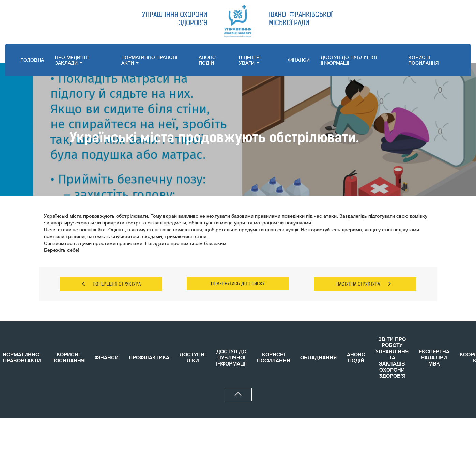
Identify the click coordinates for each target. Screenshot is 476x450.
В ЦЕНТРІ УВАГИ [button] (250, 60)
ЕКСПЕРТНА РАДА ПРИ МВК (434, 358)
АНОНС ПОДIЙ (207, 60)
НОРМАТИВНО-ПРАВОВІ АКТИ (22, 358)
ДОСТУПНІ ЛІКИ (193, 358)
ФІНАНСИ (299, 60)
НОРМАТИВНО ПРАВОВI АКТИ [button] (149, 60)
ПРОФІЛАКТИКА (149, 358)
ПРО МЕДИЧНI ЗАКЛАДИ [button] (72, 60)
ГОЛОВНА (32, 60)
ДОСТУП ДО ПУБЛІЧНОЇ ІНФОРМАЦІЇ (349, 60)
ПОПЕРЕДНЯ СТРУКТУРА (111, 284)
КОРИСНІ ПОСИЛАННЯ (68, 358)
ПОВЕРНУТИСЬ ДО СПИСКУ (238, 284)
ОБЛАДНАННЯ (318, 358)
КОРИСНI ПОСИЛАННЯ (424, 60)
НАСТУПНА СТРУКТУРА (364, 284)
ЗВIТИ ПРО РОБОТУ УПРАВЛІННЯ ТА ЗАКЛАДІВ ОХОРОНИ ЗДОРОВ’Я (392, 358)
